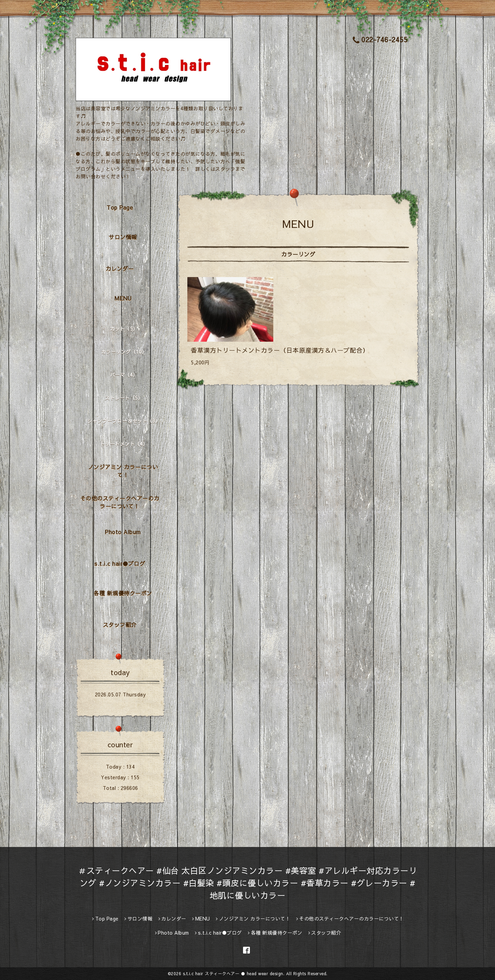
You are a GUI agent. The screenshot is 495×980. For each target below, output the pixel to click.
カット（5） (124, 329)
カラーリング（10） (124, 352)
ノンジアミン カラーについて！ (123, 471)
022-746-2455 (380, 39)
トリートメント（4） (124, 444)
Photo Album (123, 532)
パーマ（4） (124, 375)
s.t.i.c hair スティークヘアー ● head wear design (233, 973)
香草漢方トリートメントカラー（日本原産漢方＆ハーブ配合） (280, 350)
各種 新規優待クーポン (123, 593)
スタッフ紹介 (120, 625)
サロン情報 (123, 237)
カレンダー (120, 268)
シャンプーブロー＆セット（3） (124, 421)
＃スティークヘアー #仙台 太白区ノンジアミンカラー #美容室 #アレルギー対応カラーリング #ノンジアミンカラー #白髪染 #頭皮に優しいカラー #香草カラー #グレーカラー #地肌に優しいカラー (247, 883)
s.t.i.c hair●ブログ (120, 563)
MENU (123, 298)
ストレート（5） (124, 398)
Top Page (120, 207)
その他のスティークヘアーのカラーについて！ (120, 502)
